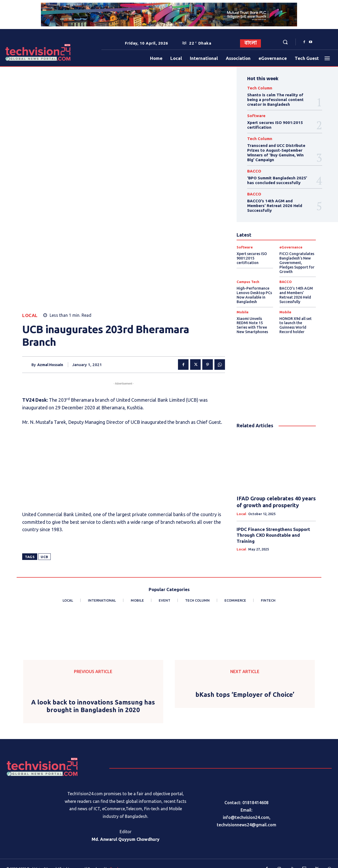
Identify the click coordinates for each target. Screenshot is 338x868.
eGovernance (291, 247)
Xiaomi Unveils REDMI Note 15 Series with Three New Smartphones (252, 325)
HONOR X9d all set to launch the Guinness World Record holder (295, 325)
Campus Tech (248, 282)
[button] (285, 42)
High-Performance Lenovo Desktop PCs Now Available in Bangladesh (254, 295)
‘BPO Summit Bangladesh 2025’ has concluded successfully (277, 180)
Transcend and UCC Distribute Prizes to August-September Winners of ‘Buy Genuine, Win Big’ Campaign (276, 153)
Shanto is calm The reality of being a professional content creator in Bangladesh (275, 100)
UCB (44, 449)
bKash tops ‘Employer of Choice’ (245, 685)
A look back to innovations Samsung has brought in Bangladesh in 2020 (93, 696)
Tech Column (260, 88)
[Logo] (19, 52)
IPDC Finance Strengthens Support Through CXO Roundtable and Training (273, 535)
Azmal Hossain (50, 257)
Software (256, 116)
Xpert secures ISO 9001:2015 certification (252, 258)
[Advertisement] (124, 362)
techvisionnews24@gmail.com (247, 815)
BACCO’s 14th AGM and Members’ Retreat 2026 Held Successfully (275, 206)
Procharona (119, 859)
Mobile (243, 312)
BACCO (254, 171)
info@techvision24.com (246, 807)
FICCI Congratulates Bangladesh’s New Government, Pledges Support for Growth (297, 263)
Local (30, 208)
